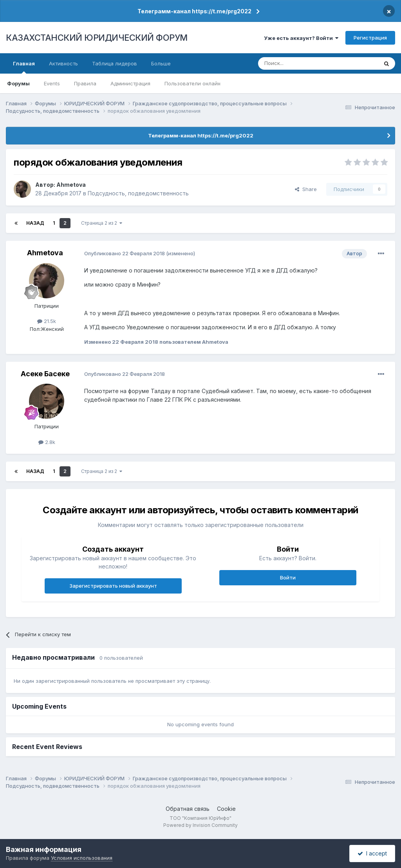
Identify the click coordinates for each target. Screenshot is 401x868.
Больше (161, 63)
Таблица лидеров (115, 63)
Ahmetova (71, 185)
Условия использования (82, 858)
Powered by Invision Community (200, 825)
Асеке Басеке (45, 374)
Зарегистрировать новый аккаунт (113, 586)
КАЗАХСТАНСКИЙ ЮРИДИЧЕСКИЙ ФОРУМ (97, 38)
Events (52, 83)
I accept (372, 853)
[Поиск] (296, 63)
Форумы (18, 83)
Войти (288, 577)
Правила (85, 83)
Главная (24, 67)
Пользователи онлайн (192, 83)
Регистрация (370, 38)
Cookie (226, 809)
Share (306, 189)
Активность (63, 63)
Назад (35, 223)
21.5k (47, 321)
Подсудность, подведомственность (138, 193)
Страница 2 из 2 (102, 223)
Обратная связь (188, 809)
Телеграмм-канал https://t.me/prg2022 (194, 11)
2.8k (47, 442)
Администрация (130, 83)
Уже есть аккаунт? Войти (301, 38)
